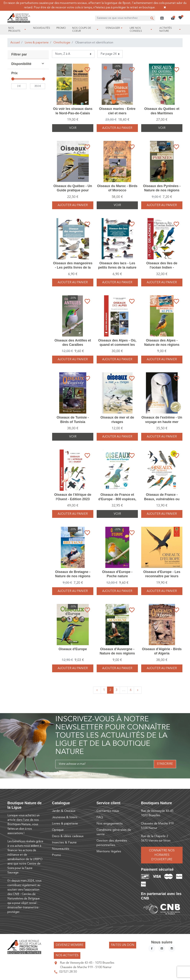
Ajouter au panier (117, 128)
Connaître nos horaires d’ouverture (162, 855)
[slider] (13, 79)
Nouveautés (61, 849)
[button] (173, 18)
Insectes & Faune (64, 843)
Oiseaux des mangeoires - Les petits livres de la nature (73, 268)
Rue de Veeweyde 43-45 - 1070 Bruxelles (87, 963)
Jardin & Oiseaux (64, 811)
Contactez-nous (108, 811)
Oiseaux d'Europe (73, 649)
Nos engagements (110, 824)
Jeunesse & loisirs (65, 817)
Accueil (15, 43)
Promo (56, 855)
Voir (73, 128)
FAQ (100, 817)
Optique (58, 830)
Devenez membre (70, 945)
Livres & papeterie (37, 43)
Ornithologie (62, 43)
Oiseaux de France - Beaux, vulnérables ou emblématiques (162, 499)
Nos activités (67, 955)
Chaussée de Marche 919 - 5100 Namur (86, 967)
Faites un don (123, 945)
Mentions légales (109, 851)
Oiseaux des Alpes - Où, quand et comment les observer (117, 345)
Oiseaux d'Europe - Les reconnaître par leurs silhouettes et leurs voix (162, 576)
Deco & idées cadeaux (68, 836)
